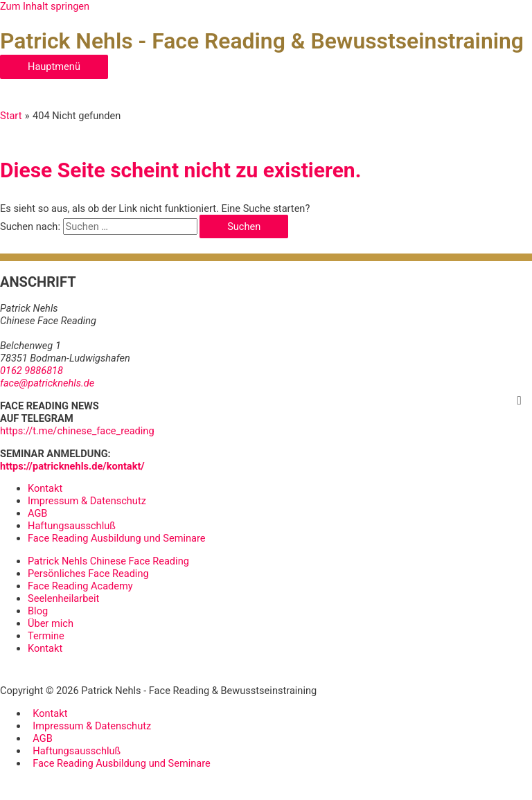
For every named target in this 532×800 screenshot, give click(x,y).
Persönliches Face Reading (88, 574)
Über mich (51, 623)
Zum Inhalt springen (45, 6)
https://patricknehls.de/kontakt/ (72, 466)
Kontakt (45, 488)
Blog (38, 611)
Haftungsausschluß (72, 526)
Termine (46, 636)
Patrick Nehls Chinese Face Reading (108, 561)
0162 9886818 (32, 371)
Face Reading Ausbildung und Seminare (117, 538)
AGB (37, 513)
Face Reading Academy (80, 586)
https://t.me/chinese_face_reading (77, 431)
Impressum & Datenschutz (87, 501)
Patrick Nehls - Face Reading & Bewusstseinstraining (262, 41)
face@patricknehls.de (47, 383)
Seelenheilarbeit (63, 598)
